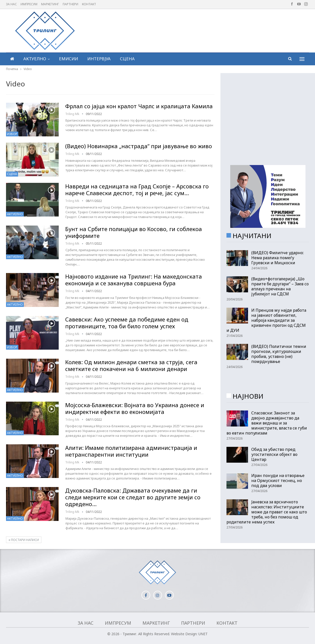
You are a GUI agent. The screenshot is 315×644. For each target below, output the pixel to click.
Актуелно (35, 59)
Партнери (70, 4)
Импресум (29, 4)
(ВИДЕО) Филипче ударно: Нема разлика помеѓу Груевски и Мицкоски (278, 258)
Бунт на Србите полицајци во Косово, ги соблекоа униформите (134, 232)
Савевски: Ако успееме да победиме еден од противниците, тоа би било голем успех (127, 323)
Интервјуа (99, 59)
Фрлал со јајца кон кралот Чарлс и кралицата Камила (139, 106)
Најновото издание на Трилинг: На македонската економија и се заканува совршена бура (134, 280)
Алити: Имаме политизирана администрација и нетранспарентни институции (131, 451)
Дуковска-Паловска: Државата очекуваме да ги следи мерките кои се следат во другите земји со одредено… (133, 497)
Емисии (68, 59)
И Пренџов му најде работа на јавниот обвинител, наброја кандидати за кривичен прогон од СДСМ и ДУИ (266, 320)
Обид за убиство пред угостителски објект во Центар (274, 454)
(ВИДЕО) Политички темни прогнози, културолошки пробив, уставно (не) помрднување (279, 354)
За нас (11, 4)
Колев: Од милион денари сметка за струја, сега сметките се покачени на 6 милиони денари (131, 365)
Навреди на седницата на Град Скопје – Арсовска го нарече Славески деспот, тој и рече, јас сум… (137, 190)
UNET (203, 634)
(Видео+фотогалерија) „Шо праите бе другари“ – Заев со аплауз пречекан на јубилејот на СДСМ (280, 286)
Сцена (127, 59)
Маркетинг (50, 4)
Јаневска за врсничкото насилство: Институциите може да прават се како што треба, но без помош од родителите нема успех (267, 512)
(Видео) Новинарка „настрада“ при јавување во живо (139, 146)
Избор (12, 134)
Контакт (89, 4)
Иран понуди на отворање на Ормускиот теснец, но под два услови (278, 480)
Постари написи (24, 540)
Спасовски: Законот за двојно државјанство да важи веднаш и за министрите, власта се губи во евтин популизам (267, 423)
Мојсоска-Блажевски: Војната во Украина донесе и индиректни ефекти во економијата (135, 408)
